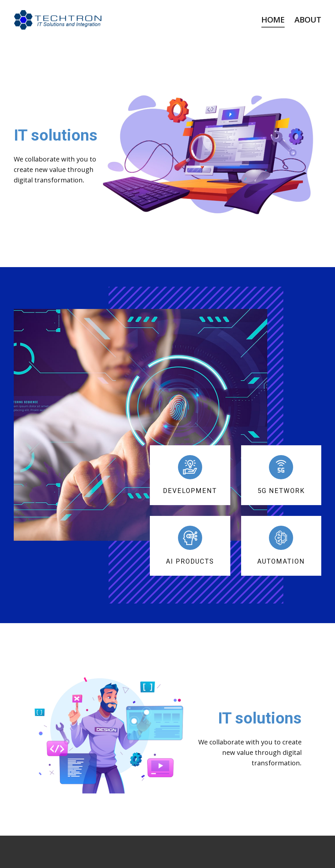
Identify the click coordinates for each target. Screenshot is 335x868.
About (308, 19)
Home (273, 19)
